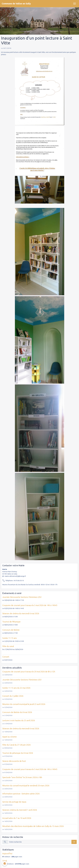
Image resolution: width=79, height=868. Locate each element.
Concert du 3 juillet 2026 (13, 696)
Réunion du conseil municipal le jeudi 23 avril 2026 (24, 704)
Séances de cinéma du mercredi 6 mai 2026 (21, 613)
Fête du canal (8, 646)
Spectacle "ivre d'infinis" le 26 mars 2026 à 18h (22, 777)
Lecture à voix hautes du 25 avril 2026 (19, 720)
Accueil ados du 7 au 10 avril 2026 (17, 818)
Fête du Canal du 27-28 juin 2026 (16, 745)
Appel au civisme (9, 737)
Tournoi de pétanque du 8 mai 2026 (18, 753)
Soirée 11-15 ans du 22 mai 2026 (16, 688)
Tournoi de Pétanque (11, 622)
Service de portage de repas (14, 802)
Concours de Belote (11, 630)
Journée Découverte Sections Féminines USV (22, 597)
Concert (6, 657)
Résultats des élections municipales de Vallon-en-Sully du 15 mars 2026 (33, 826)
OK (74, 842)
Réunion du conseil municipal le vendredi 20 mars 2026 (26, 786)
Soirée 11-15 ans (10, 638)
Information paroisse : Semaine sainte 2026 (21, 794)
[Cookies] (5, 863)
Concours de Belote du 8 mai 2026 (17, 712)
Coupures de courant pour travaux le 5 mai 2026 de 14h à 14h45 (30, 605)
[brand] (16, 4)
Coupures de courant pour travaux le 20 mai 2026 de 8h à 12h (29, 672)
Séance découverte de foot (14, 761)
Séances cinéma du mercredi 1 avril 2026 (20, 810)
